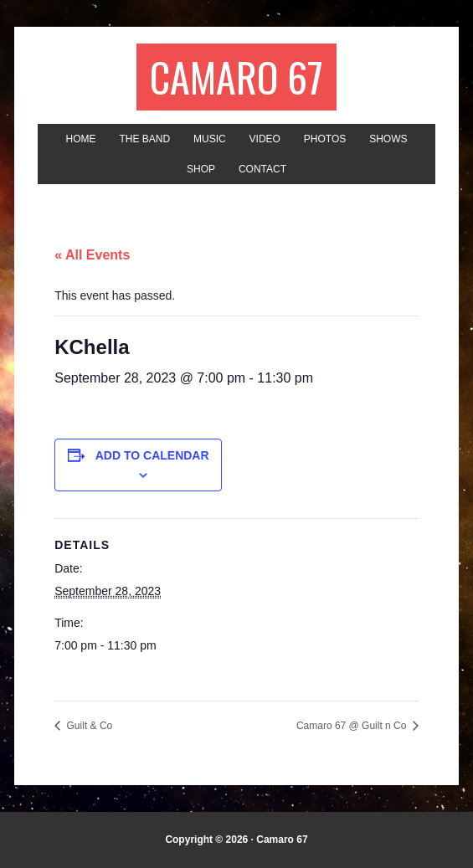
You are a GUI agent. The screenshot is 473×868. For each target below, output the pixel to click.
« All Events (92, 255)
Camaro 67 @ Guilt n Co (353, 726)
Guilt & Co (88, 726)
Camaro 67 (236, 77)
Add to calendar (152, 455)
